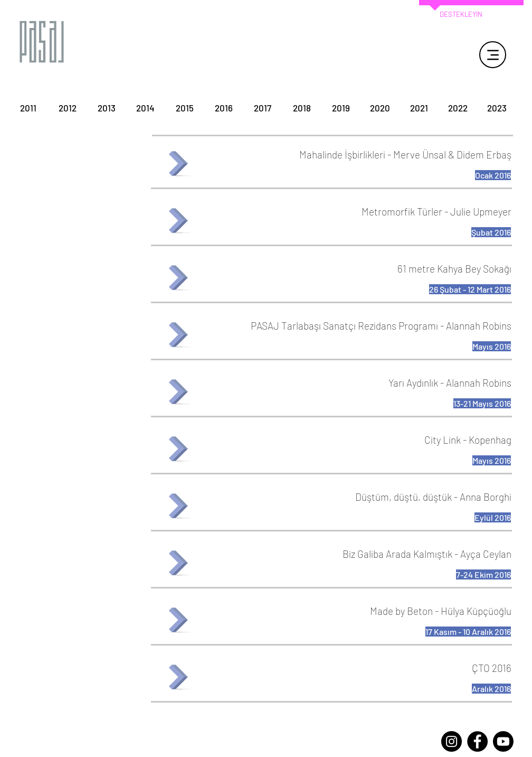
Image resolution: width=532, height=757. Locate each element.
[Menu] (493, 55)
